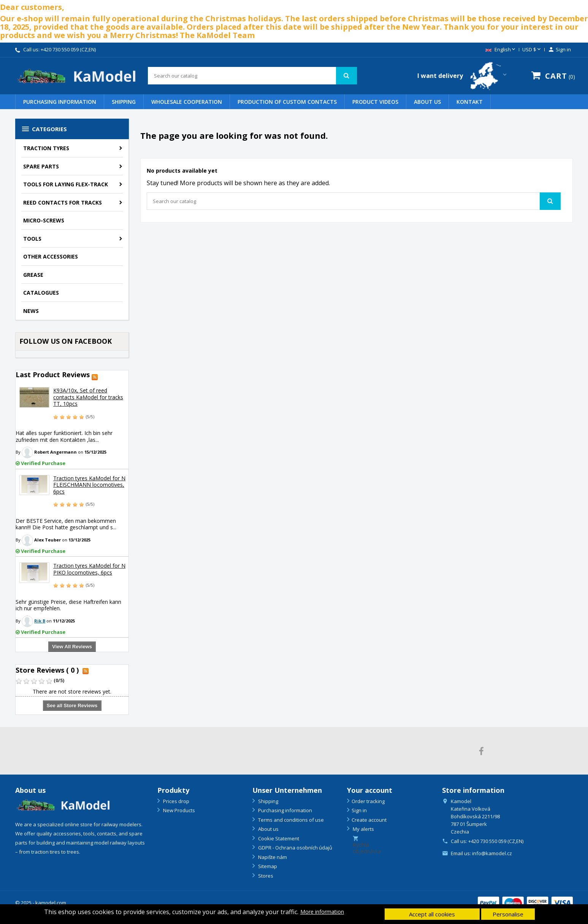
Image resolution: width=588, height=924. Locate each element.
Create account (369, 820)
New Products (178, 810)
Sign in (359, 810)
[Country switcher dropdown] (463, 76)
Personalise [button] (508, 914)
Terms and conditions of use (290, 820)
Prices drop (176, 801)
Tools (32, 239)
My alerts (363, 829)
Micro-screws (44, 220)
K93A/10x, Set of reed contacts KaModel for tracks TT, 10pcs (88, 397)
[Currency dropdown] (532, 50)
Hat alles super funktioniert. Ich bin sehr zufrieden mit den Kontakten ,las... (64, 436)
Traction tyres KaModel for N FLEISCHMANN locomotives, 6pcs (89, 485)
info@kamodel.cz (492, 853)
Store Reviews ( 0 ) (47, 670)
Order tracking (368, 801)
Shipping (124, 102)
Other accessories (51, 256)
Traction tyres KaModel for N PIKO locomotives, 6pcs (89, 569)
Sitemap (267, 866)
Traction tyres (46, 148)
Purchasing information (60, 102)
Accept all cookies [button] (432, 914)
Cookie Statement (278, 838)
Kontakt (470, 102)
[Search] (252, 76)
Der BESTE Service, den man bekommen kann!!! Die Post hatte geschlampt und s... (66, 524)
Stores (265, 876)
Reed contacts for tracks (63, 202)
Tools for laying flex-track (66, 184)
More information (322, 912)
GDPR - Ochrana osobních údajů (295, 848)
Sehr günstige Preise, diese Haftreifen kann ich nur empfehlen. (68, 605)
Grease (33, 275)
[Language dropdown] (501, 50)
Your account (370, 790)
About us (427, 102)
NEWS (31, 311)
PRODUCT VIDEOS (375, 102)
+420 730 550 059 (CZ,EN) (68, 49)
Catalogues (41, 293)
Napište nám (272, 857)
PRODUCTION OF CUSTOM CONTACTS (287, 102)
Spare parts (41, 166)
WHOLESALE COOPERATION (187, 102)
